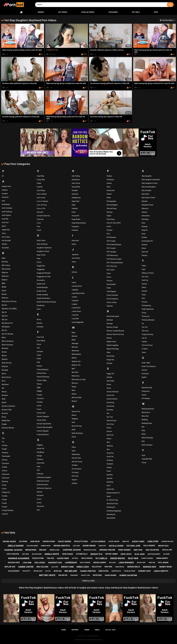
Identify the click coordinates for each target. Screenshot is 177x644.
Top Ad (144, 338)
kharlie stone (130, 571)
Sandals (109, 377)
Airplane (5, 190)
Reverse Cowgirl (112, 327)
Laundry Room (77, 286)
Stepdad (144, 201)
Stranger (145, 227)
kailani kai (63, 575)
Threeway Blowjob (148, 320)
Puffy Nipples (111, 291)
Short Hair (110, 424)
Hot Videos (63, 12)
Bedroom (5, 298)
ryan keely (74, 575)
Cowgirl (4, 507)
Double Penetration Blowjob (47, 302)
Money (74, 394)
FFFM (39, 359)
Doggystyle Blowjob (44, 273)
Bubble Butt (6, 421)
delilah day (97, 567)
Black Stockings (7, 345)
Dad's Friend (41, 240)
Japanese (75, 254)
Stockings (145, 219)
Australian (5, 248)
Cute (38, 227)
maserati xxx (55, 563)
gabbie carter (26, 567)
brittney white (47, 575)
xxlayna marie (32, 546)
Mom (73, 390)
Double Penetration (44, 298)
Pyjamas (110, 306)
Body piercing (7, 363)
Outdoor (75, 483)
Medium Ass (76, 361)
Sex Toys (110, 417)
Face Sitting (41, 341)
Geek (39, 467)
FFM (38, 362)
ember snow (46, 546)
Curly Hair (40, 219)
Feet (38, 348)
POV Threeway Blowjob (115, 263)
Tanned (144, 284)
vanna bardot (162, 558)
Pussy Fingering (112, 299)
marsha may (150, 567)
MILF (73, 369)
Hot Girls (136, 12)
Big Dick (5, 316)
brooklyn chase (90, 550)
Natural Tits (76, 412)
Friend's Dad (41, 413)
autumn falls (82, 554)
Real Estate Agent (113, 316)
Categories (113, 12)
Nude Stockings (77, 433)
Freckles (40, 402)
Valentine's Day (147, 388)
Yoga (143, 455)
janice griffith (161, 571)
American (5, 197)
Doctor (39, 262)
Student (144, 237)
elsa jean (140, 554)
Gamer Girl (41, 449)
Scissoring (110, 402)
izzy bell (75, 558)
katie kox (97, 575)
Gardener (40, 459)
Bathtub (5, 280)
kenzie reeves (118, 558)
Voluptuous (146, 391)
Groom (39, 503)
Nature (74, 415)
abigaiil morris (100, 563)
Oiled (73, 451)
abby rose (138, 550)
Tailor (144, 269)
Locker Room (76, 311)
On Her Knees (76, 469)
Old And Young (77, 462)
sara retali (120, 567)
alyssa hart (141, 563)
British (4, 402)
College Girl (6, 492)
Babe (4, 258)
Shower (109, 431)
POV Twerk (111, 270)
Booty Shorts (6, 377)
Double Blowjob (42, 287)
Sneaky (109, 467)
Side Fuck (110, 435)
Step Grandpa (146, 190)
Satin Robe (110, 381)
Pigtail (109, 216)
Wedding (145, 420)
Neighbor (75, 419)
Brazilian (5, 395)
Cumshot (40, 212)
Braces (4, 392)
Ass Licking (6, 237)
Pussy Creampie (112, 295)
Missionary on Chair (79, 379)
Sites (156, 12)
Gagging (40, 445)
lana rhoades (126, 562)
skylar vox (10, 567)
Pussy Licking (111, 302)
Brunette (5, 413)
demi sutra (104, 571)
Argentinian (6, 230)
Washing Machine (148, 409)
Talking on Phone (148, 273)
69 (3, 176)
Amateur (5, 194)
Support (75, 630)
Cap (3, 438)
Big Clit (4, 312)
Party (109, 187)
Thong (144, 313)
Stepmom (145, 208)
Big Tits (4, 330)
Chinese (5, 460)
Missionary (76, 376)
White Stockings (147, 438)
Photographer (111, 201)
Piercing (110, 212)
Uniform (144, 370)
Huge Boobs (76, 219)
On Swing (75, 472)
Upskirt (144, 377)
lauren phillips (167, 541)
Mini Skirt (75, 372)
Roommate (111, 356)
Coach (4, 489)
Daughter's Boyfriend (44, 248)
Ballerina (5, 273)
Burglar (4, 424)
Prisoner (110, 281)
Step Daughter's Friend (149, 183)
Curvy (39, 223)
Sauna (109, 384)
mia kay (43, 550)
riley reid (133, 558)
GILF (38, 470)
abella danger (16, 546)
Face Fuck (40, 337)
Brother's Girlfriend (8, 406)
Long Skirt (75, 319)
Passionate (111, 190)
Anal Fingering (7, 212)
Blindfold (5, 348)
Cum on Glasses (43, 201)
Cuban (39, 183)
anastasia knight (154, 554)
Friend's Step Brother (44, 424)
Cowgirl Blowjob (7, 510)
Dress (39, 309)
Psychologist (111, 284)
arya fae (152, 562)
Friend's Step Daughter (45, 427)
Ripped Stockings (113, 349)
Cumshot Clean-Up (43, 216)
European (40, 327)
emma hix (126, 541)
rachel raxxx (9, 542)
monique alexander (19, 558)
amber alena (54, 550)
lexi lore (76, 546)
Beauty (4, 294)
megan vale (163, 546)
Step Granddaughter (149, 187)
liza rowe (23, 541)
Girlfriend (40, 474)
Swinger (144, 255)
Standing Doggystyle (114, 511)
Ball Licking (6, 265)
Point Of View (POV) (114, 223)
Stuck (144, 234)
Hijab (73, 205)
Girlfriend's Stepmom (44, 488)
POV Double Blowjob (114, 245)
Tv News (145, 349)
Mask (74, 340)
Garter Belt (41, 463)
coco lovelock (13, 554)
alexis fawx (63, 558)
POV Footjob (111, 248)
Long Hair (75, 315)
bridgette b (96, 554)
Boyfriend (5, 384)
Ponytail (109, 230)
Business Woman (8, 428)
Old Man (75, 465)
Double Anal (41, 284)
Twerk (144, 352)
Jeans (74, 262)
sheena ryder (49, 541)
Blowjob (5, 359)
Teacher (144, 291)
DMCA (97, 630)
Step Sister (145, 194)
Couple (4, 503)
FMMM (39, 391)
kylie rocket (14, 571)
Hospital (75, 208)
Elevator (40, 323)
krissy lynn (67, 567)
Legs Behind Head (78, 293)
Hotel (74, 212)
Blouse (4, 356)
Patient (109, 194)
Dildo (39, 259)
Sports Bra (110, 489)
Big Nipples (6, 327)
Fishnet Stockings (43, 377)
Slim (108, 449)
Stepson (144, 212)
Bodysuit (5, 366)
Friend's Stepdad (43, 431)
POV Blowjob (111, 237)
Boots (4, 374)
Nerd (73, 422)
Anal (3, 201)
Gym (38, 510)
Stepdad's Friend (147, 205)
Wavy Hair (145, 416)
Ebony (39, 319)
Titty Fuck (145, 331)
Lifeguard (75, 301)
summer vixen (144, 571)
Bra (3, 388)
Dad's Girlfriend (42, 244)
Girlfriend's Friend (43, 481)
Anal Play (5, 219)
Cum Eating (41, 190)
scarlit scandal (147, 558)
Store (143, 223)
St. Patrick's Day (112, 500)
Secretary (110, 410)
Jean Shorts (76, 258)
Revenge (110, 324)
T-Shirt (144, 266)
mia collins (42, 567)
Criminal (5, 514)
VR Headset (146, 398)
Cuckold (40, 187)
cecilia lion (167, 550)
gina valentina (152, 550)
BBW (3, 283)
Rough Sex (110, 360)
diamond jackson (13, 550)
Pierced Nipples (112, 205)
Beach (4, 291)
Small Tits (110, 457)
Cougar (4, 499)
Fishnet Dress (42, 373)
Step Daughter (147, 176)
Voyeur (144, 395)
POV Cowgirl (111, 241)
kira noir (108, 567)
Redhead (110, 320)
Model (74, 387)
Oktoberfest (76, 454)
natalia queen (116, 546)
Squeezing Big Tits (113, 493)
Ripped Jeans (111, 342)
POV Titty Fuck (112, 266)
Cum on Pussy (42, 205)
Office (74, 447)
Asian (4, 233)
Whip (143, 430)
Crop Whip (40, 176)
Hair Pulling (76, 176)
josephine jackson (72, 550)
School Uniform (112, 399)
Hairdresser (76, 180)
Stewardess (146, 216)
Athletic (4, 244)
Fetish (39, 355)
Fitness (39, 384)
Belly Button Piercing (9, 301)
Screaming (110, 406)
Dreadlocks (41, 305)
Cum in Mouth (42, 194)
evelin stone (38, 558)
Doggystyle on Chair (44, 277)
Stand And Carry (112, 504)
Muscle (74, 401)
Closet (4, 485)
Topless (144, 342)
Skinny (109, 439)
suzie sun (58, 571)
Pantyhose (110, 180)
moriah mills (134, 567)
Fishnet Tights (42, 380)
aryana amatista (62, 546)
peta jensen (163, 563)
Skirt (108, 442)
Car (3, 442)
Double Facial (42, 291)
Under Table (146, 363)
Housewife (75, 216)
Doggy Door (41, 266)
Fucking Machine (43, 435)
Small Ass (110, 453)
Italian (74, 244)
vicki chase (68, 554)
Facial (39, 344)
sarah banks (111, 575)
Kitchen (74, 272)
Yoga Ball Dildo (147, 459)
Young (144, 462)
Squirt (109, 496)
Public (109, 288)
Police (109, 227)
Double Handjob (42, 295)
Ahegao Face (6, 186)
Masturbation (76, 354)
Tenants (144, 302)
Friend (39, 409)
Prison (109, 277)
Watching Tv (146, 412)
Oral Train (75, 476)
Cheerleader (6, 456)
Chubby (4, 467)
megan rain (31, 550)
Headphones (76, 198)
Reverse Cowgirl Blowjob (115, 331)
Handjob (75, 190)
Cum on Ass (41, 198)
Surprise (144, 245)
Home (21, 12)
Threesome (146, 316)
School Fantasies (113, 392)
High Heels (76, 201)
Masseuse (75, 351)
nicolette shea (81, 541)
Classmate (6, 474)
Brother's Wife (7, 410)
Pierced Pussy (112, 208)
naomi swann (89, 546)
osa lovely (40, 563)
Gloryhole (40, 495)
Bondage (5, 370)
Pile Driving (111, 219)
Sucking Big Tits (147, 241)
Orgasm (74, 480)
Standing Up (111, 514)
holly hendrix (149, 546)
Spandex (110, 475)
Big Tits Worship (8, 334)
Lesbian (74, 297)
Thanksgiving (146, 305)
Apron (4, 226)
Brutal (4, 417)
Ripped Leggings (112, 345)
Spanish (109, 478)
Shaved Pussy (112, 421)
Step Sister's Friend (148, 198)
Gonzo (39, 499)
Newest (41, 12)
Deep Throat (41, 255)
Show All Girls (88, 581)
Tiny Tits (145, 327)
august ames (138, 542)
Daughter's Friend (43, 251)
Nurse (74, 437)
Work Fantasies (147, 445)
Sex (108, 413)
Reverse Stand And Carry (115, 334)
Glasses (40, 492)
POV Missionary (112, 255)
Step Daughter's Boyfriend (151, 180)
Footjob (39, 395)
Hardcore (75, 194)
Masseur (75, 347)
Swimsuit (145, 252)
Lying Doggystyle (78, 322)
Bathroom (5, 276)
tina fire (50, 558)
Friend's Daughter (43, 416)
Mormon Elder (77, 398)
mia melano (71, 571)
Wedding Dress (147, 423)
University (145, 374)
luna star (153, 541)
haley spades (85, 562)
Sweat (144, 248)
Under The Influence (149, 366)
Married (74, 336)
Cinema (5, 471)
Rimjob (109, 338)
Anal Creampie (7, 208)
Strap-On (145, 230)
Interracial (75, 240)
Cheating (5, 453)
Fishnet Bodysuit (43, 370)
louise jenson (114, 541)
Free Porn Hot (86, 640)
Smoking (110, 460)
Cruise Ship (41, 180)
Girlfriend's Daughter (44, 477)
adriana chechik (107, 550)
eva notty (26, 571)
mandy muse (166, 567)
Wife (143, 441)
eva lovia (112, 563)
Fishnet (39, 366)
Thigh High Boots (148, 309)
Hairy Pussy (76, 183)
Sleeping (110, 446)
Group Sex (40, 506)
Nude (74, 430)
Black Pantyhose (8, 341)
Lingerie (75, 304)
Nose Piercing (77, 426)
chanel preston (88, 571)
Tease (144, 295)
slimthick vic (116, 571)
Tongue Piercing (147, 334)
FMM (39, 388)
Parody (109, 183)
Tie (143, 324)
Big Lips (5, 319)
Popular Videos (88, 12)
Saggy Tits (110, 374)
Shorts (109, 428)
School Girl (110, 395)
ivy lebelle (101, 558)
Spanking (110, 482)
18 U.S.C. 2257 (110, 630)
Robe (108, 352)
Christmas (5, 463)
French (39, 406)
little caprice (98, 541)
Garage (39, 456)
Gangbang (40, 452)
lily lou (48, 571)
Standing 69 (111, 507)
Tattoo (144, 287)
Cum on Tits (41, 208)
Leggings (75, 290)
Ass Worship (6, 240)
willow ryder (37, 554)
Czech (39, 230)
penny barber (124, 550)
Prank (109, 273)
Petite (109, 198)
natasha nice (14, 563)
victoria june (133, 546)
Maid (73, 333)
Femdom (40, 351)
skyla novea (87, 558)
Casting (5, 445)
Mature (74, 358)
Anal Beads (6, 204)
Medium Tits (76, 365)
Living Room (76, 308)
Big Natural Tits (7, 323)
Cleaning (5, 481)
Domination (41, 280)
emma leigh (83, 567)
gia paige (166, 554)
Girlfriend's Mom (43, 485)
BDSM (4, 287)
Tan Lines (145, 277)
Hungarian (75, 227)
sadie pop (102, 546)
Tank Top (145, 280)
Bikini (4, 338)
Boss (4, 381)
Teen (143, 298)
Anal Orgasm (6, 215)
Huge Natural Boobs (79, 223)
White (144, 434)
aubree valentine (128, 575)
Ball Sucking (6, 269)
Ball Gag (5, 262)
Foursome (40, 398)
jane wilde (35, 541)
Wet (143, 427)
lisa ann (27, 563)
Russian (109, 363)
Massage (75, 343)
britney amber (112, 554)
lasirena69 (71, 562)
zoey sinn (25, 554)
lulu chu (55, 567)
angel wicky (126, 554)
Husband (75, 230)
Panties (109, 176)
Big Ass (4, 305)
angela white (52, 554)
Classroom (6, 478)
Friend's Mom (42, 420)
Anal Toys (5, 222)
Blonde (4, 352)
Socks (109, 471)
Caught (4, 449)
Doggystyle (41, 269)
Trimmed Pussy (147, 345)
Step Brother (111, 518)
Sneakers (110, 464)
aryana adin (38, 571)
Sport (109, 486)
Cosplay (5, 496)
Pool (108, 234)
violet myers (65, 541)
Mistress (75, 383)
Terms (87, 630)
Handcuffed (76, 187)
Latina (74, 282)
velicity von (85, 575)
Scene (109, 388)
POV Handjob (111, 252)
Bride (4, 399)
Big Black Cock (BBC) (9, 309)
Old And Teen (76, 458)
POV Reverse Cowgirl (114, 259)
